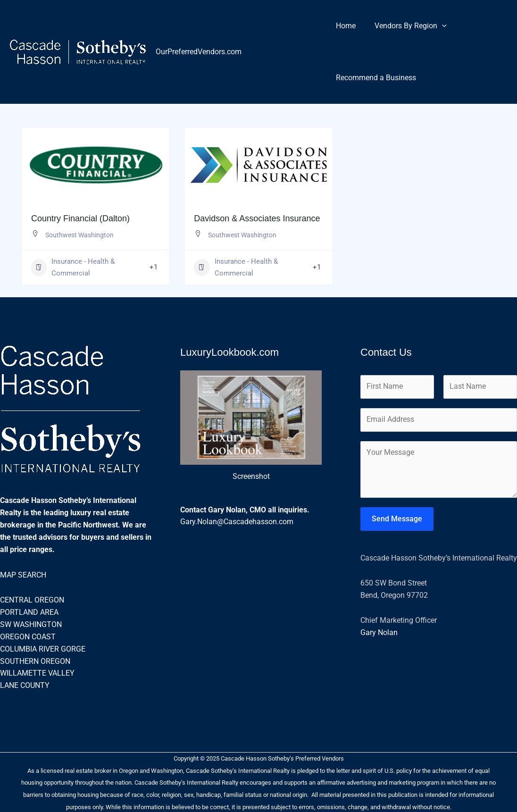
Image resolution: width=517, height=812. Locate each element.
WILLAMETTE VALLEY (37, 673)
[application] (436, 26)
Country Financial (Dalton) (80, 218)
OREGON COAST (28, 636)
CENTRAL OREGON (32, 600)
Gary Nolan (379, 634)
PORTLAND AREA (29, 612)
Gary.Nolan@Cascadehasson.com (237, 523)
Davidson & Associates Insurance (257, 218)
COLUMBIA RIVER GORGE (43, 649)
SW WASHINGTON (31, 624)
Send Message (397, 521)
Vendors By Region (405, 26)
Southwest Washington (79, 235)
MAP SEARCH (23, 575)
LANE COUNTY (25, 685)
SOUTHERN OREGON (35, 660)
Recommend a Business (374, 78)
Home (344, 26)
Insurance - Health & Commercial (73, 268)
